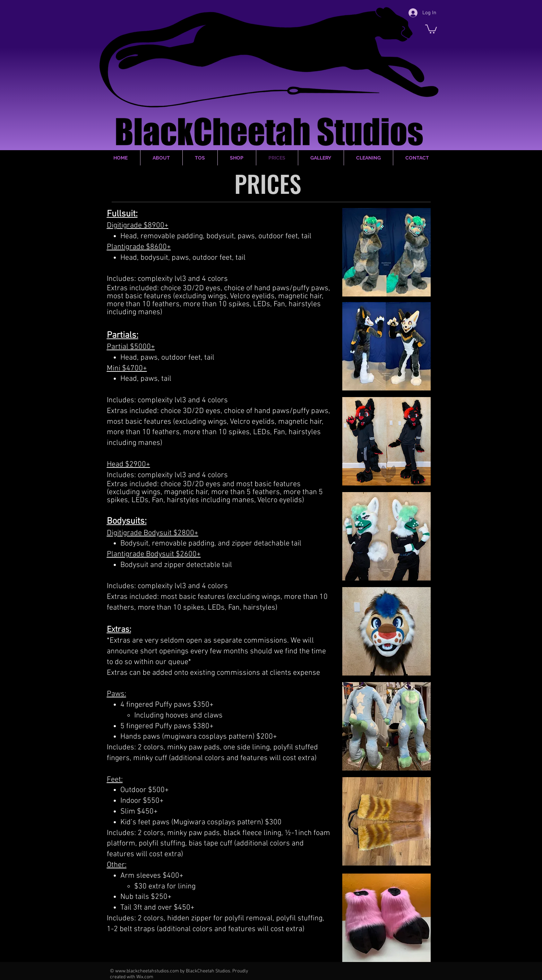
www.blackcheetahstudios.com (147, 971)
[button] (431, 29)
